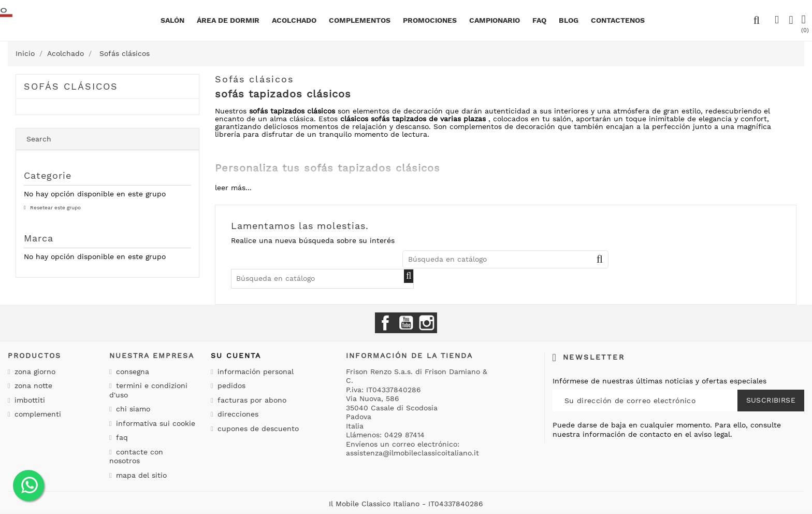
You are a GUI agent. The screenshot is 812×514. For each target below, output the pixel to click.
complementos (360, 20)
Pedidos (230, 386)
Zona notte (32, 386)
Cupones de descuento (257, 429)
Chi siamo (132, 409)
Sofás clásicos (71, 86)
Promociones (430, 20)
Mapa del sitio (140, 475)
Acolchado (294, 20)
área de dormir (228, 20)
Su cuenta (236, 355)
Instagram (427, 323)
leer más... (233, 188)
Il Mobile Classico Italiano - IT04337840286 (406, 504)
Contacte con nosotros (136, 456)
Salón (172, 20)
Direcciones (237, 414)
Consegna (131, 372)
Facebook (385, 323)
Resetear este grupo (55, 208)
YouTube (406, 323)
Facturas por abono (251, 400)
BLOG (569, 20)
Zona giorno (34, 372)
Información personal (254, 372)
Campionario (495, 20)
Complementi (37, 414)
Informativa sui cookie (154, 423)
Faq (539, 20)
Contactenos (618, 20)
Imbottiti (28, 400)
